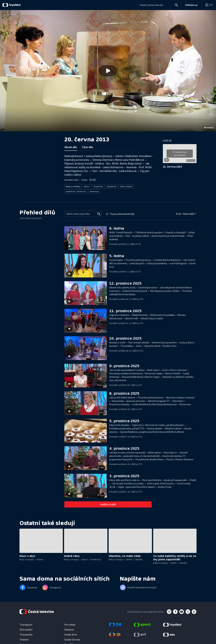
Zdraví (86, 186)
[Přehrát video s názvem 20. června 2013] (108, 71)
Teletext (24, 639)
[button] (108, 71)
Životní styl (97, 186)
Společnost (111, 186)
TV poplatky (26, 634)
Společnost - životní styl (76, 190)
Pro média (70, 624)
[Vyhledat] (99, 213)
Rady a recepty (72, 186)
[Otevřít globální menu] (209, 5)
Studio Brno (71, 634)
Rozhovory (95, 190)
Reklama (69, 629)
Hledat (176, 6)
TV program (26, 624)
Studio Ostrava (72, 639)
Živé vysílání (26, 629)
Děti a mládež (125, 186)
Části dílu (88, 147)
